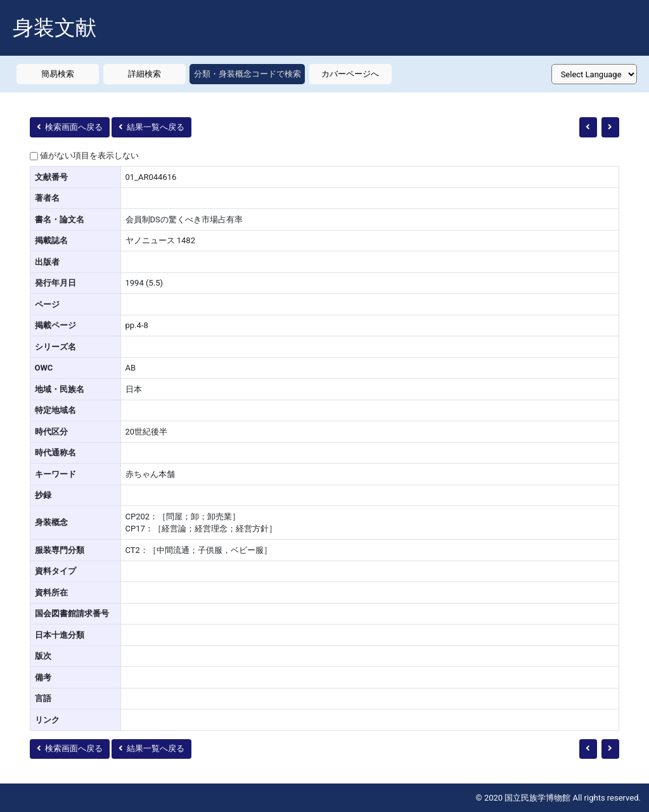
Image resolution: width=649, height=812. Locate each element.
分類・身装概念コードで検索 (247, 74)
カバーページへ (350, 74)
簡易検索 (58, 74)
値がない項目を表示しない (89, 155)
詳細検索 (145, 74)
